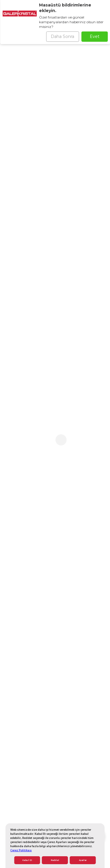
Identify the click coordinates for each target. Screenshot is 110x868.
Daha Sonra (62, 36)
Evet (95, 36)
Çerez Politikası (21, 850)
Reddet (55, 860)
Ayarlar (83, 860)
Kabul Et (27, 860)
